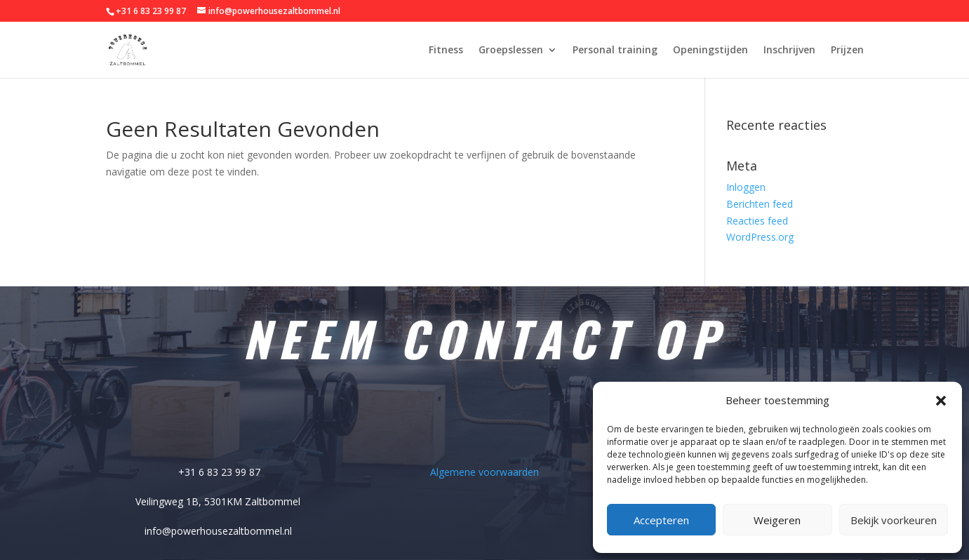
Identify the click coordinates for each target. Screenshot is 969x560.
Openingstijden (710, 51)
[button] (941, 401)
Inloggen (746, 187)
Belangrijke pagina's (484, 430)
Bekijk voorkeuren (894, 520)
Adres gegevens (218, 430)
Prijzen (847, 51)
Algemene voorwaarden (485, 471)
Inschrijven (789, 51)
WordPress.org (760, 237)
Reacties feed (757, 221)
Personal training (615, 51)
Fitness (446, 51)
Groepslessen (511, 51)
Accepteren (661, 520)
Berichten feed (760, 204)
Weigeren (777, 520)
